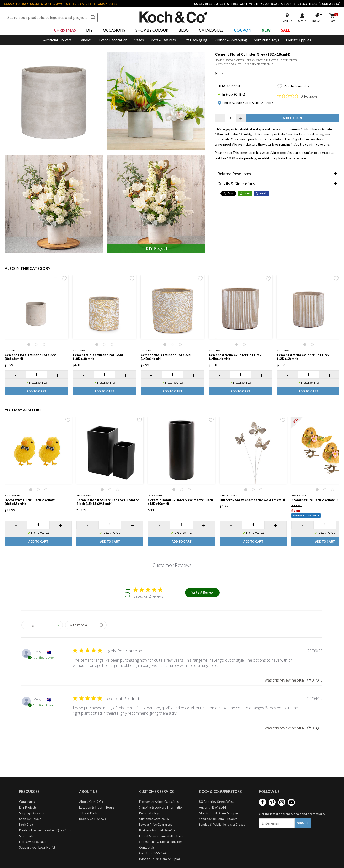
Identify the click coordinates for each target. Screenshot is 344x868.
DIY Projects (28, 807)
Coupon (243, 30)
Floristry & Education (34, 842)
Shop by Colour (30, 819)
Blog (184, 30)
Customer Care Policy (154, 819)
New (266, 30)
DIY (89, 30)
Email (263, 193)
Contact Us (147, 847)
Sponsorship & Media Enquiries (161, 842)
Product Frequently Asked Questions (45, 830)
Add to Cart (293, 118)
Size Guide (26, 836)
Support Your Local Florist (37, 847)
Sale (286, 30)
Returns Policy (149, 813)
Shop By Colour (152, 30)
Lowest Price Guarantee (156, 825)
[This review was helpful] (309, 680)
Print (247, 193)
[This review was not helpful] (317, 680)
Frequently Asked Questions (159, 802)
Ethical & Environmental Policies (161, 836)
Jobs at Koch (88, 813)
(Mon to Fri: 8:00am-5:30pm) (159, 859)
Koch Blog (26, 825)
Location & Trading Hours (97, 807)
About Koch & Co (91, 802)
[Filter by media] (86, 625)
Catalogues (211, 30)
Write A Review (202, 592)
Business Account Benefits (157, 830)
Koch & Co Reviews (92, 819)
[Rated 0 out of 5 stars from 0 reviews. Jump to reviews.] (297, 96)
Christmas (65, 30)
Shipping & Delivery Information (161, 807)
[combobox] (42, 625)
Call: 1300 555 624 (153, 853)
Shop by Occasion (32, 813)
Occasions (114, 30)
